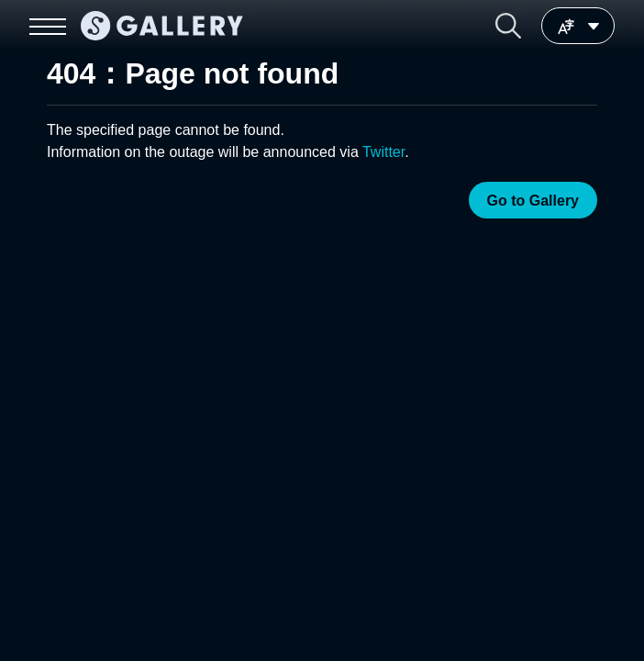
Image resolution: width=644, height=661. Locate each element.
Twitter (383, 152)
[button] (508, 26)
